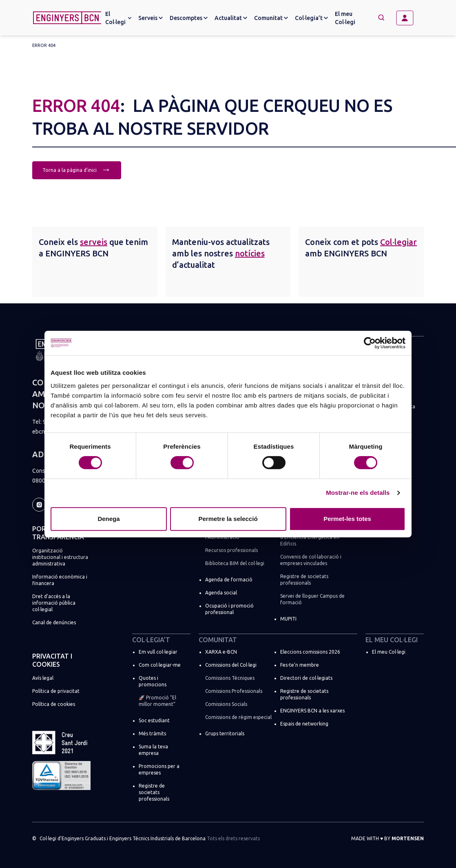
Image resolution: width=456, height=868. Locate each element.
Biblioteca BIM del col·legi (235, 563)
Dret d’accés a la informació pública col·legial (54, 603)
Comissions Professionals (234, 691)
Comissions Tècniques (230, 678)
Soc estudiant (154, 720)
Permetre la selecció (228, 519)
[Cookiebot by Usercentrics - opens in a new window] (370, 343)
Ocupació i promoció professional (229, 609)
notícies (250, 253)
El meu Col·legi (345, 18)
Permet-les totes (347, 519)
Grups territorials (225, 733)
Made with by (387, 838)
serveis (94, 242)
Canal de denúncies (54, 622)
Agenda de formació (229, 580)
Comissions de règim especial (238, 717)
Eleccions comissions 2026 (310, 652)
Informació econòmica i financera (60, 580)
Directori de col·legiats (306, 678)
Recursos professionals (231, 550)
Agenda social (221, 593)
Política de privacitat (56, 691)
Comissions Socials (226, 704)
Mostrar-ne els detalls (358, 493)
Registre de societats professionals (304, 580)
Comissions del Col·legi (231, 665)
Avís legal (43, 678)
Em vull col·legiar (158, 652)
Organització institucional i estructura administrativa (60, 557)
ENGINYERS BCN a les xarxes (312, 711)
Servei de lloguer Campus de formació (312, 599)
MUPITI (288, 619)
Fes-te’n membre (300, 665)
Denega (108, 519)
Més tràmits (152, 733)
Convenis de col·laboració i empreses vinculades (311, 560)
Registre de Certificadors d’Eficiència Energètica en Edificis (310, 537)
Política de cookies (54, 704)
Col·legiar (398, 242)
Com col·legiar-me (160, 665)
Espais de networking (304, 724)
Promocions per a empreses (159, 769)
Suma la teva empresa (153, 750)
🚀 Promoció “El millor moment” (157, 701)
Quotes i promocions (153, 681)
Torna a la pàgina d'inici (77, 169)
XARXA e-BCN (221, 652)
